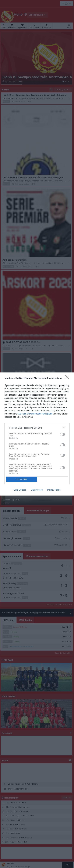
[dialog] (37, 434)
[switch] (63, 434)
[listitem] (37, 428)
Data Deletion (20, 490)
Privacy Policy (54, 490)
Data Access (37, 490)
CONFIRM (22, 479)
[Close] (68, 378)
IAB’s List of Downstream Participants (35, 414)
